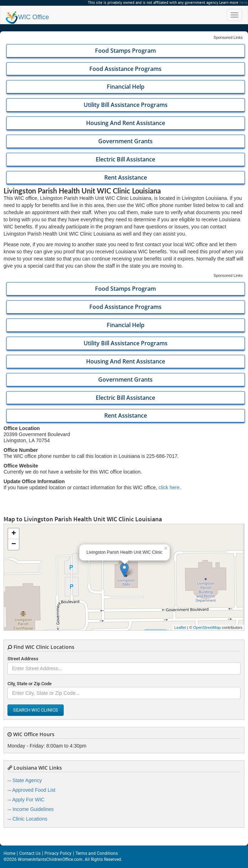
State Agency (27, 780)
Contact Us (30, 853)
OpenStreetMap (207, 627)
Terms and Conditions (97, 853)
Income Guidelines (33, 809)
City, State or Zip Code (30, 684)
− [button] (14, 544)
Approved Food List (34, 790)
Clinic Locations (30, 819)
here (243, 2)
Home (9, 853)
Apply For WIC (28, 800)
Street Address (23, 659)
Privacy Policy (58, 853)
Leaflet (180, 627)
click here (169, 487)
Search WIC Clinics (36, 710)
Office (27, 17)
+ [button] (14, 534)
